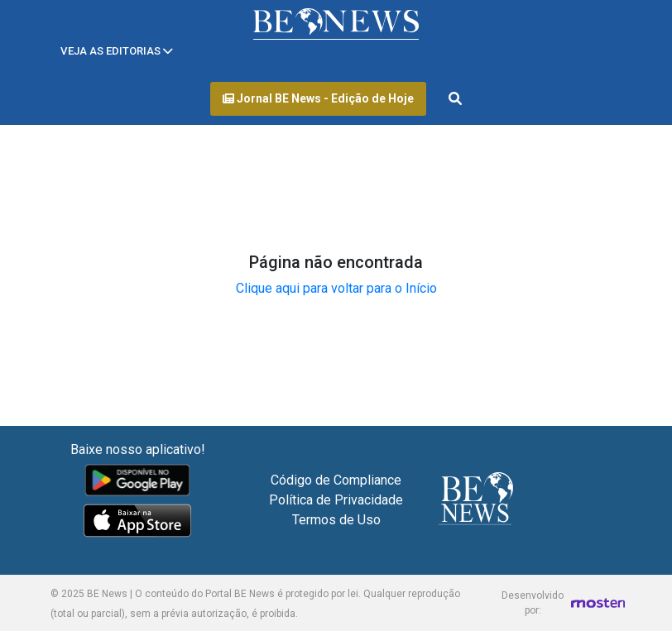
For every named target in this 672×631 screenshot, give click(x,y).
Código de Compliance (336, 480)
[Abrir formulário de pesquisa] (455, 99)
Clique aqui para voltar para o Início (336, 288)
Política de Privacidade (336, 500)
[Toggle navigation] (117, 51)
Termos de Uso (336, 520)
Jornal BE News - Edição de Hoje (318, 98)
